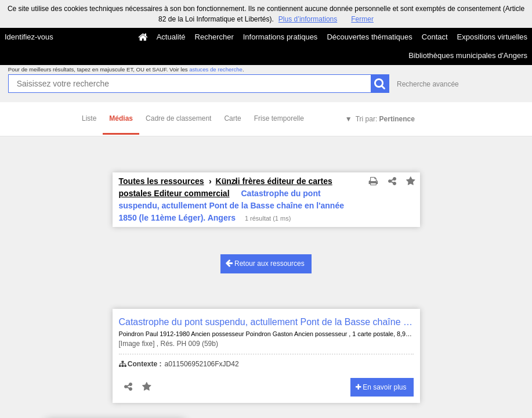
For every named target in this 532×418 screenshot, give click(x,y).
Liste (89, 118)
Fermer (362, 19)
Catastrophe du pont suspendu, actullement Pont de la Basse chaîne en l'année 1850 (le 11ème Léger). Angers (266, 322)
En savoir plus (381, 387)
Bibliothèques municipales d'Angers (468, 55)
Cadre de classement (178, 118)
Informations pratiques (281, 37)
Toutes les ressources (162, 181)
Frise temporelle (279, 118)
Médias (121, 118)
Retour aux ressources (265, 263)
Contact (435, 37)
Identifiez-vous (29, 37)
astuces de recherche (216, 69)
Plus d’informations (308, 19)
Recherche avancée (428, 84)
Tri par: (385, 119)
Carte (232, 118)
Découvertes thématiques (369, 37)
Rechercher (214, 37)
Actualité (171, 37)
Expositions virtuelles (492, 37)
